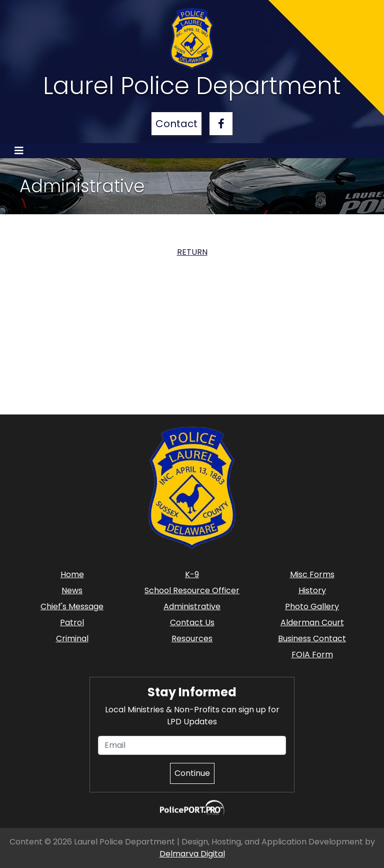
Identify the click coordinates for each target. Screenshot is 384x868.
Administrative (192, 606)
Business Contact (312, 638)
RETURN (192, 252)
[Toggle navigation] (19, 151)
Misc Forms (312, 574)
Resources (192, 638)
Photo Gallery (312, 606)
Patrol (72, 622)
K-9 (192, 574)
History (312, 590)
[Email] (192, 745)
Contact (176, 124)
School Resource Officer (192, 590)
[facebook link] (221, 124)
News (72, 590)
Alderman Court (312, 622)
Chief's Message (72, 606)
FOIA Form (312, 655)
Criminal (72, 638)
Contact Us (192, 622)
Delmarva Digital (192, 854)
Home (72, 574)
